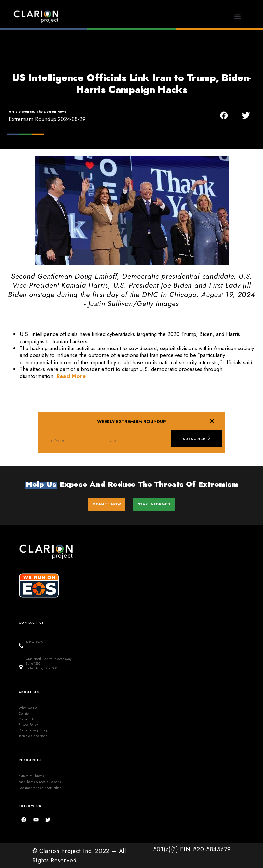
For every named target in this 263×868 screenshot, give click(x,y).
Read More (71, 376)
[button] (238, 17)
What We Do (28, 707)
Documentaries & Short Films (40, 787)
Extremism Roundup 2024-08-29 (47, 119)
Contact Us (27, 718)
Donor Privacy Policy (33, 730)
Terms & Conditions (33, 735)
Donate (24, 713)
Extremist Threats (31, 775)
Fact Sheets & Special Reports (40, 781)
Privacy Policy (28, 724)
